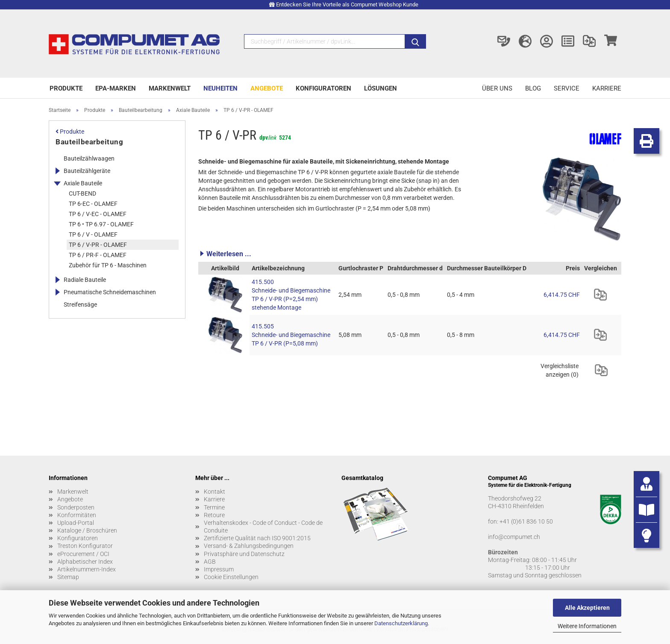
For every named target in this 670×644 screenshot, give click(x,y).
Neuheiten (220, 88)
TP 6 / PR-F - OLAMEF (98, 255)
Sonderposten (76, 507)
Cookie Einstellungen (231, 577)
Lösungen (381, 88)
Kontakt (215, 492)
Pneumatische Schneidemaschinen (110, 292)
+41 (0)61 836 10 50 (526, 521)
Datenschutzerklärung (401, 623)
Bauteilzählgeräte (87, 171)
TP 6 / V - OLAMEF (93, 234)
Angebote (267, 88)
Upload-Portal (76, 523)
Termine (214, 507)
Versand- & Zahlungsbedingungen (249, 546)
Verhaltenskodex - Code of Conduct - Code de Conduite (263, 527)
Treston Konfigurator (85, 546)
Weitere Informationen (587, 626)
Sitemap (68, 577)
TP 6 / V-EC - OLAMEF (98, 214)
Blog (533, 88)
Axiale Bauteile (83, 183)
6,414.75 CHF (562, 295)
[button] (410, 254)
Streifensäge (80, 304)
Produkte (66, 88)
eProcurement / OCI (83, 554)
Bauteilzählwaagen (89, 158)
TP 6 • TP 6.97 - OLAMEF (101, 224)
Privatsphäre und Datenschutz (244, 554)
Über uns (497, 88)
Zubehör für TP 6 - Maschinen (108, 265)
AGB (210, 562)
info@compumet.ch (514, 537)
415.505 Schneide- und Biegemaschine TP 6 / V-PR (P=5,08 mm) (291, 335)
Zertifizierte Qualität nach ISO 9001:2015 (257, 538)
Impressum (219, 569)
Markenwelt (170, 88)
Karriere (607, 88)
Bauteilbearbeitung (89, 142)
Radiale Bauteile (85, 280)
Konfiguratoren (323, 88)
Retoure (214, 515)
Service (567, 88)
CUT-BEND (82, 193)
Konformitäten (77, 515)
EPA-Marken (116, 88)
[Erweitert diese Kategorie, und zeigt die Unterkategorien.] (57, 171)
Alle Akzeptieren (587, 608)
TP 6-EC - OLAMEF (93, 204)
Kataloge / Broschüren (87, 530)
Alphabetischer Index (85, 562)
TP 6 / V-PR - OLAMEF (98, 245)
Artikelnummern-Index (87, 569)
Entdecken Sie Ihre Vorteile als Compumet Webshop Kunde (347, 4)
